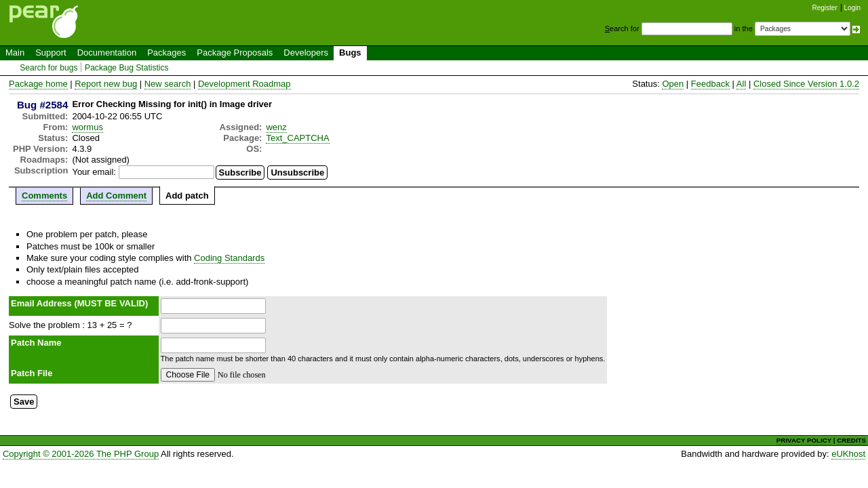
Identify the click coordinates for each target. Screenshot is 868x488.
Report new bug (106, 84)
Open (673, 84)
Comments (44, 196)
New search (168, 84)
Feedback (710, 84)
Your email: (94, 172)
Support (51, 53)
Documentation (107, 53)
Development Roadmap (244, 84)
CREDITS (851, 440)
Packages (166, 53)
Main (15, 53)
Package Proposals (235, 53)
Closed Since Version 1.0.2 (806, 84)
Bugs (350, 53)
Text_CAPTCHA (297, 138)
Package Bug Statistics (127, 68)
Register (825, 8)
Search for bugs (48, 68)
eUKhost (848, 454)
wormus (87, 127)
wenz (276, 127)
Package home (38, 84)
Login (852, 8)
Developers (306, 53)
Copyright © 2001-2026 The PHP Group (81, 454)
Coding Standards (229, 258)
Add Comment (116, 196)
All (741, 84)
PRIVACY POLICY (804, 440)
